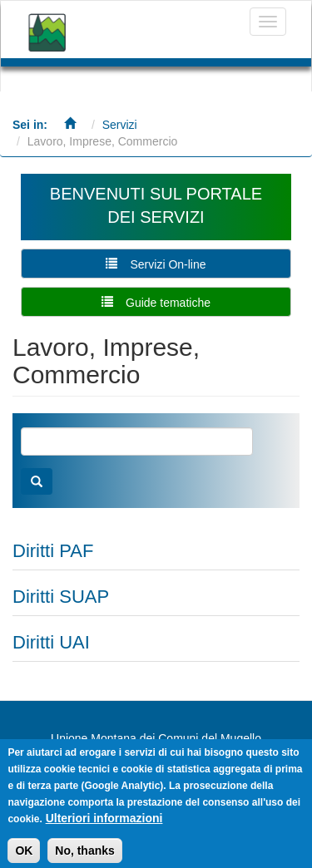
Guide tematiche (168, 303)
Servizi (120, 125)
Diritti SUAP (61, 597)
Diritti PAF (53, 551)
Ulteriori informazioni (104, 824)
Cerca (37, 481)
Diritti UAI (51, 642)
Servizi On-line (168, 264)
